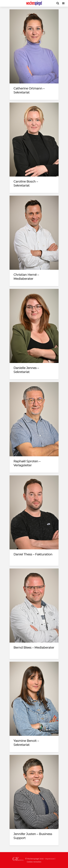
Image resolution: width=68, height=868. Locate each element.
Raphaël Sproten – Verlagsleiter (27, 463)
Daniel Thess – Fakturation (33, 554)
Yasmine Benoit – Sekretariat (26, 743)
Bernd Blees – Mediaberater (34, 648)
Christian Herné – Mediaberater (26, 277)
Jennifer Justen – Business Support (33, 836)
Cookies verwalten (34, 862)
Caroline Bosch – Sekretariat (26, 184)
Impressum (50, 859)
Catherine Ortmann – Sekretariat (29, 91)
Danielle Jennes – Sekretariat (26, 370)
